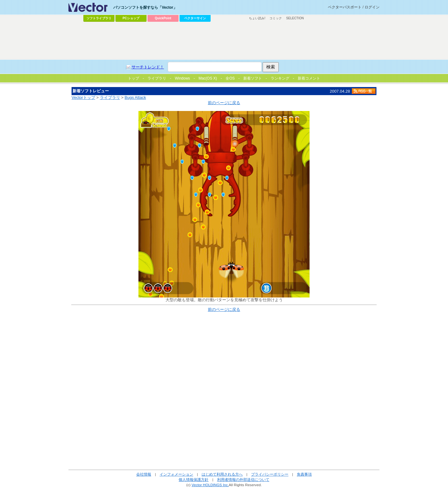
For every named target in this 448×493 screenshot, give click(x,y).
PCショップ (131, 18)
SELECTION (295, 18)
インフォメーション (176, 474)
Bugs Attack (135, 97)
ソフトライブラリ (99, 18)
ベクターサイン (195, 18)
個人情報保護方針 (194, 479)
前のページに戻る (224, 103)
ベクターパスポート (345, 7)
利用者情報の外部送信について (243, 479)
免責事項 (304, 474)
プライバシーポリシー (270, 474)
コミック (276, 18)
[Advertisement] (224, 41)
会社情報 (144, 474)
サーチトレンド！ (148, 67)
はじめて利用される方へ (222, 474)
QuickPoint (163, 18)
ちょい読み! (257, 18)
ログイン (372, 7)
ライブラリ (110, 97)
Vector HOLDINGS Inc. (210, 485)
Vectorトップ (83, 97)
